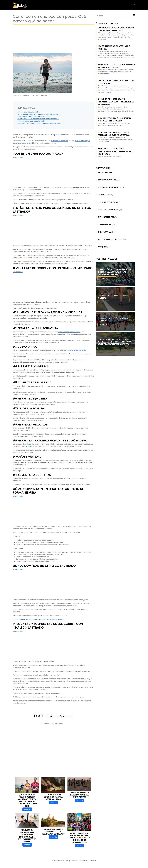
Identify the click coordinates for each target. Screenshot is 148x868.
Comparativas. (106, 232)
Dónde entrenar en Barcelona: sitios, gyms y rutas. (117, 82)
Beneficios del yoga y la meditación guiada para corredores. (116, 29)
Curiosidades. (105, 225)
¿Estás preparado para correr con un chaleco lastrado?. (38, 114)
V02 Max (29, 446)
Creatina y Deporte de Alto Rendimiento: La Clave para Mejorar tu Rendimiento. (116, 102)
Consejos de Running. (109, 187)
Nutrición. (103, 247)
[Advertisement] (53, 38)
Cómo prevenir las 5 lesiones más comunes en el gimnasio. (115, 120)
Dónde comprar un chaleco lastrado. (31, 121)
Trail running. (105, 172)
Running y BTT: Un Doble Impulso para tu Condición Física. (116, 66)
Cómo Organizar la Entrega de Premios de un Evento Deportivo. (114, 134)
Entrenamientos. (106, 217)
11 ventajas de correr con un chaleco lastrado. (34, 117)
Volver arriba (18, 157)
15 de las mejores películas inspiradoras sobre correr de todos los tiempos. (116, 151)
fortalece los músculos (59, 141)
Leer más (27, 809)
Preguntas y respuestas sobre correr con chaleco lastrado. (39, 123)
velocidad (32, 143)
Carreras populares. (108, 210)
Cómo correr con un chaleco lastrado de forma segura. (38, 119)
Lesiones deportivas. (108, 202)
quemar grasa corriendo (77, 350)
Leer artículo (103, 278)
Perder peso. (104, 195)
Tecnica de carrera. (108, 180)
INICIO (133, 5)
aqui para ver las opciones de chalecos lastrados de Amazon (41, 619)
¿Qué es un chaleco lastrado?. (29, 112)
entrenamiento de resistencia (69, 332)
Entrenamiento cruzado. (110, 239)
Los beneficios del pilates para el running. (114, 48)
